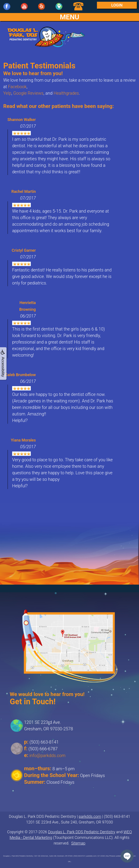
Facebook (17, 87)
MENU (70, 17)
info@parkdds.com (47, 756)
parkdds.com (90, 816)
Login (117, 5)
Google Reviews (28, 93)
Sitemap (78, 843)
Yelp (7, 93)
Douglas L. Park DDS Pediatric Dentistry (82, 832)
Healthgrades (66, 93)
